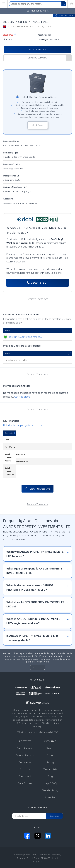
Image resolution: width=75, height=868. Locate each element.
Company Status (12, 164)
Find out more (42, 649)
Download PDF (64, 15)
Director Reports (25, 742)
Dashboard (25, 763)
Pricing (50, 749)
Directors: (8, 39)
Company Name (11, 141)
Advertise (50, 784)
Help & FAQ (50, 770)
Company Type (11, 153)
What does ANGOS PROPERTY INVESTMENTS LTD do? (35, 591)
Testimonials (50, 756)
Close (39, 654)
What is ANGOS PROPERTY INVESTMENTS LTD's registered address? (33, 608)
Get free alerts (22, 400)
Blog (50, 763)
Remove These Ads (37, 299)
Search (50, 735)
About (50, 742)
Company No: (49, 39)
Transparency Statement (36, 859)
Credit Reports (25, 735)
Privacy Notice (47, 856)
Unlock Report (38, 50)
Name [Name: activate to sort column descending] (7, 357)
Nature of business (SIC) (15, 187)
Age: (44, 35)
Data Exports (25, 770)
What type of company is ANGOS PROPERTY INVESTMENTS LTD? (34, 558)
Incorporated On (11, 176)
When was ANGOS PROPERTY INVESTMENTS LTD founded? (35, 541)
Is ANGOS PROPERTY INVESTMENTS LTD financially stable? (32, 625)
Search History (50, 777)
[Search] (64, 4)
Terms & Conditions (26, 856)
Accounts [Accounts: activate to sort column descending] (9, 436)
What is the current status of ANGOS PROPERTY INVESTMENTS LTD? (30, 575)
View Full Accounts (37, 476)
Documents (25, 749)
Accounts (8, 199)
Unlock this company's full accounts (23, 429)
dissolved (10, 35)
